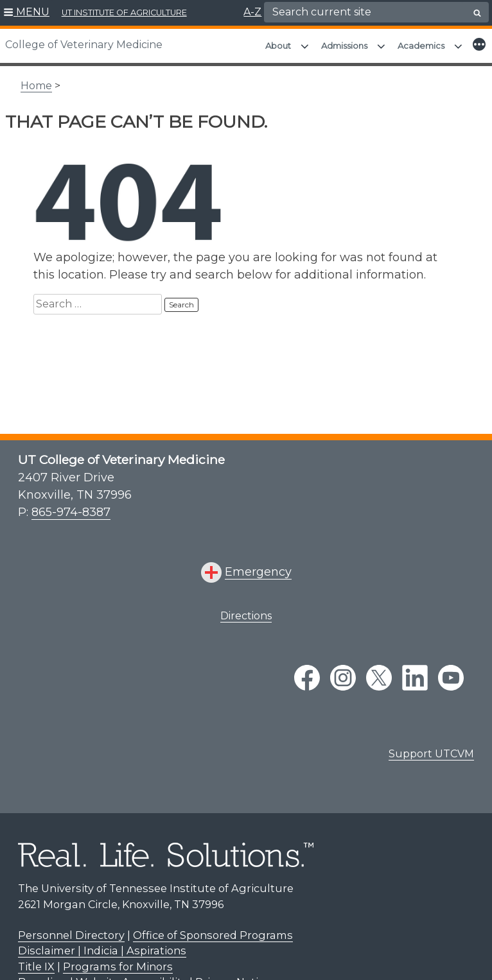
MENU (33, 12)
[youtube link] (451, 671)
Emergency (258, 565)
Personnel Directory (71, 929)
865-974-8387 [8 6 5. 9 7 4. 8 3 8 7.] (71, 506)
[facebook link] (307, 671)
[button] (27, 13)
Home (36, 79)
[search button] (477, 13)
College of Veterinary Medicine (84, 45)
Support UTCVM (431, 747)
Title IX (36, 960)
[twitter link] (379, 671)
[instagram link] (343, 671)
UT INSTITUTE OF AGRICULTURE (124, 13)
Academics (421, 46)
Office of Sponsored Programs (213, 929)
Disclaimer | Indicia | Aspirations (102, 944)
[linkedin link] (415, 671)
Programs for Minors (118, 960)
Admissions (344, 46)
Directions (246, 609)
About (278, 46)
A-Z (252, 12)
